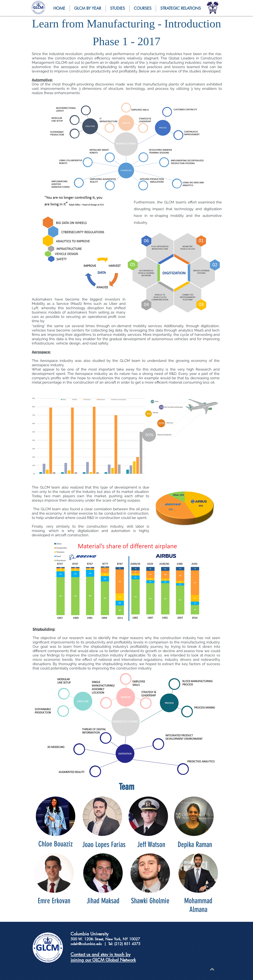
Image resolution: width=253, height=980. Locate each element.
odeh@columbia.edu (86, 944)
